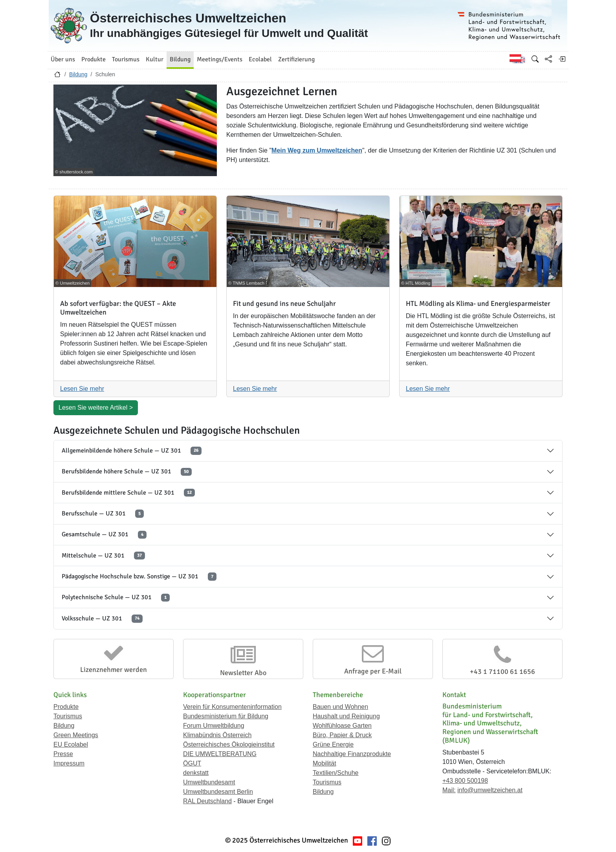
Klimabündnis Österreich (217, 735)
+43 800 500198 (465, 781)
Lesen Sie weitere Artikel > (96, 408)
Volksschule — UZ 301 (102, 619)
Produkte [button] (93, 59)
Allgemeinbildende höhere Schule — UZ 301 (132, 451)
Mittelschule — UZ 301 (103, 556)
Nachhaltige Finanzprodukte (352, 754)
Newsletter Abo (243, 673)
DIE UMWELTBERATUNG (220, 754)
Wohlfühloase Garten (342, 726)
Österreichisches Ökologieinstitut (229, 744)
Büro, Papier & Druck (342, 735)
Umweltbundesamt (209, 782)
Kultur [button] (155, 59)
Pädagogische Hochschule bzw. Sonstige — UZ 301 (139, 577)
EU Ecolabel (71, 744)
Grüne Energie (333, 744)
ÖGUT (192, 763)
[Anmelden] (562, 59)
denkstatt (196, 773)
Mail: (449, 790)
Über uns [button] (63, 59)
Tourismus (68, 716)
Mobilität (324, 763)
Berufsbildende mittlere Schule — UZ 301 (128, 493)
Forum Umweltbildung (214, 726)
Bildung (78, 74)
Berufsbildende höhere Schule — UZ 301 (127, 472)
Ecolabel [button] (260, 59)
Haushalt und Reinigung (346, 716)
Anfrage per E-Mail (373, 671)
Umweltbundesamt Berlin (218, 792)
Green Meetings (76, 735)
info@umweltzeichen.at (490, 790)
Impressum (69, 763)
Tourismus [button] (126, 59)
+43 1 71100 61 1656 (502, 672)
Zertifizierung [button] (296, 59)
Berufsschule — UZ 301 (103, 514)
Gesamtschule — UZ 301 (104, 535)
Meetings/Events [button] (220, 59)
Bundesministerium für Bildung (226, 716)
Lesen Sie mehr (82, 389)
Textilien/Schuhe (336, 773)
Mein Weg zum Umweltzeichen (317, 150)
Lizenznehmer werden (114, 670)
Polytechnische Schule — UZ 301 (116, 597)
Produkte (66, 707)
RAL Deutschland (207, 801)
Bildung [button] (180, 59)
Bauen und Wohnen (340, 707)
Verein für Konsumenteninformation (232, 707)
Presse (63, 754)
